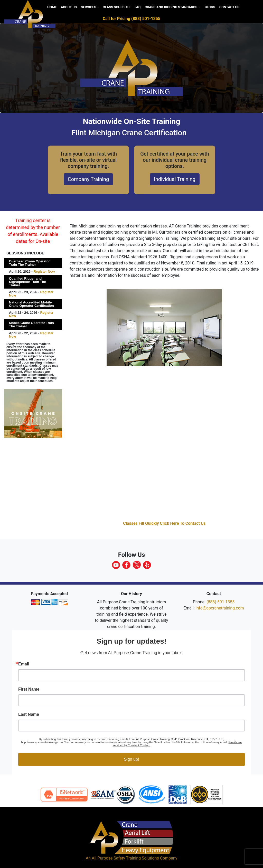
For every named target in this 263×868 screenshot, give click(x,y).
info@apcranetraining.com (220, 608)
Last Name (29, 714)
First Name (29, 689)
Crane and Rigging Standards (171, 7)
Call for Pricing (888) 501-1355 (131, 19)
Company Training (88, 179)
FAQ (138, 7)
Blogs (210, 7)
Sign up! (132, 759)
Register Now (44, 271)
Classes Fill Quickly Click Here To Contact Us (164, 523)
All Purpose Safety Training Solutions (125, 858)
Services (89, 7)
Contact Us (229, 7)
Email (24, 664)
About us (69, 7)
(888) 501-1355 (220, 602)
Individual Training (175, 179)
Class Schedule (117, 7)
